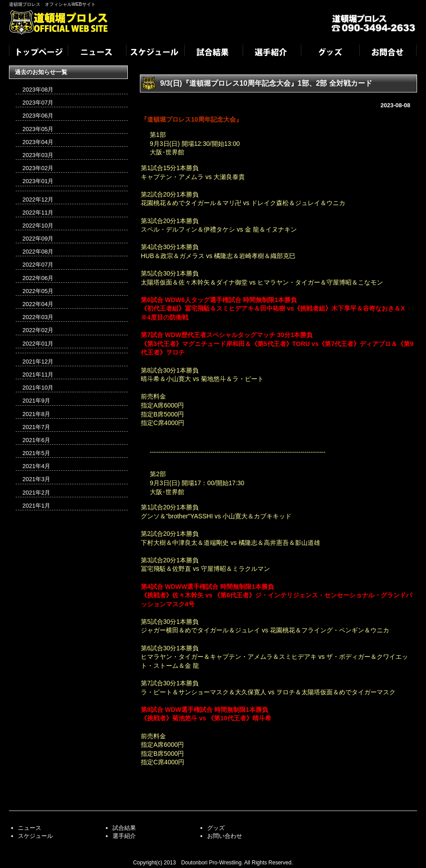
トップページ (38, 53)
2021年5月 (36, 453)
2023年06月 (38, 116)
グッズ (330, 53)
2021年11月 (38, 375)
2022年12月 (38, 199)
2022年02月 (38, 330)
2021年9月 (36, 401)
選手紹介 (271, 53)
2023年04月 (38, 142)
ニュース (96, 53)
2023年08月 (38, 90)
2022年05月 (38, 291)
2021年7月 (36, 427)
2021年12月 (38, 362)
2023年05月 (38, 129)
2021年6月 (36, 440)
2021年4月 (36, 466)
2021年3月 (36, 479)
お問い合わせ (225, 836)
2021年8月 (36, 414)
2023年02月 (38, 168)
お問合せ (388, 53)
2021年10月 (38, 388)
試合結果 (213, 53)
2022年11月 (38, 213)
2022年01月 (38, 344)
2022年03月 (38, 317)
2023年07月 (38, 103)
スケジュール (155, 53)
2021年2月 (36, 493)
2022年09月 (38, 239)
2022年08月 (38, 252)
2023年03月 (38, 155)
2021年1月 (36, 506)
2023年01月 (38, 181)
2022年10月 (38, 226)
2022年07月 (38, 265)
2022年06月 (38, 278)
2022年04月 (38, 304)
